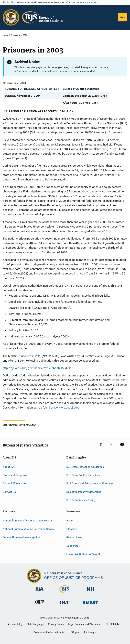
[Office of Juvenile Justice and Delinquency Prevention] (40, 605)
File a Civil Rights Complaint (83, 554)
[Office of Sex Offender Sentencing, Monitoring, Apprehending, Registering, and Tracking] (90, 605)
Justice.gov (90, 632)
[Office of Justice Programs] (11, 17)
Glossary (72, 529)
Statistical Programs (15, 475)
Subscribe (72, 546)
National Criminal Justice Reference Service (29, 529)
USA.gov (74, 632)
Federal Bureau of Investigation (21, 537)
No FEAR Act (113, 624)
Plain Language (35, 624)
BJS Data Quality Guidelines (83, 475)
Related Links (74, 537)
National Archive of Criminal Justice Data (27, 521)
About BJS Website (14, 483)
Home (6, 35)
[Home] (43, 17)
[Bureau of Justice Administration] (40, 592)
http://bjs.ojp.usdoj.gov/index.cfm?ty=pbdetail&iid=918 (38, 368)
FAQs (69, 521)
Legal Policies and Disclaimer (85, 624)
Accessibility (15, 624)
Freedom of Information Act (50, 632)
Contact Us (9, 492)
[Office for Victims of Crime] (65, 605)
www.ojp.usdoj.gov (66, 408)
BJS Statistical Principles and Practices (90, 483)
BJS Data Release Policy (81, 500)
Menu (123, 17)
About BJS (9, 467)
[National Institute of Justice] (90, 592)
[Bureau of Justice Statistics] (65, 594)
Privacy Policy (56, 624)
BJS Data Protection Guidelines (85, 467)
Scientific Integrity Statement (84, 492)
